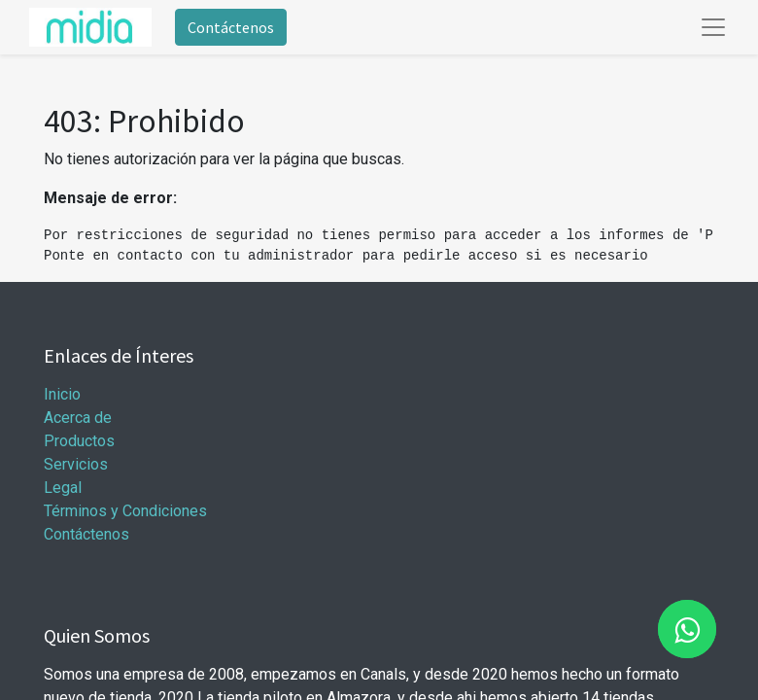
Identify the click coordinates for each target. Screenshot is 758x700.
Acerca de (78, 418)
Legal (63, 488)
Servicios (76, 464)
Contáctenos (231, 27)
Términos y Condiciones (125, 511)
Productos (79, 441)
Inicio (62, 394)
